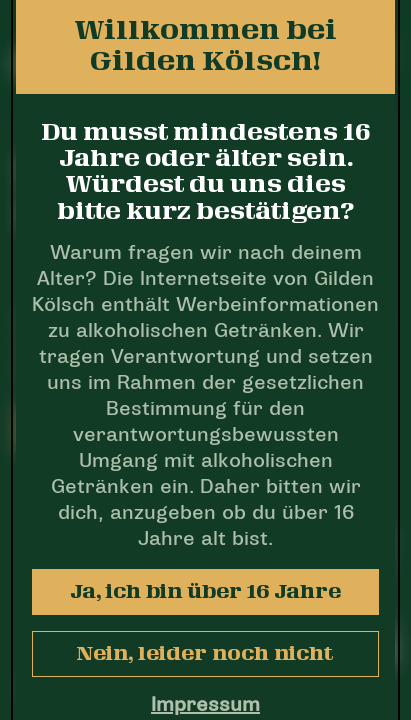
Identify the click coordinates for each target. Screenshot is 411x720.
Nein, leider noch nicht (205, 654)
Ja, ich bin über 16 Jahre (205, 592)
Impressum (205, 706)
